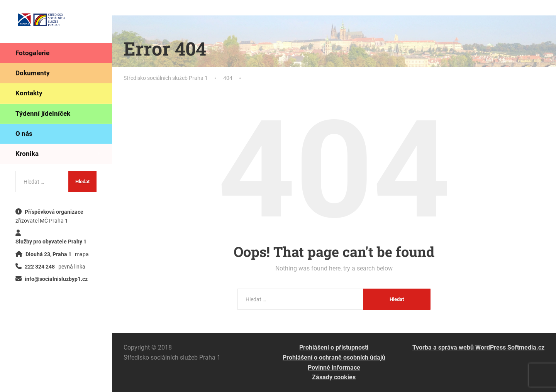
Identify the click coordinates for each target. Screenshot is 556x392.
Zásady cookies (334, 377)
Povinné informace (334, 367)
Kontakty (29, 93)
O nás (24, 133)
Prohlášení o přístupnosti (334, 347)
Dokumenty (33, 73)
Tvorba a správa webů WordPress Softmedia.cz (478, 347)
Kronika (27, 154)
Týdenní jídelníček (43, 113)
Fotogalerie (32, 53)
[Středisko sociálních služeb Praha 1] (41, 21)
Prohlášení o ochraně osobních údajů (334, 357)
